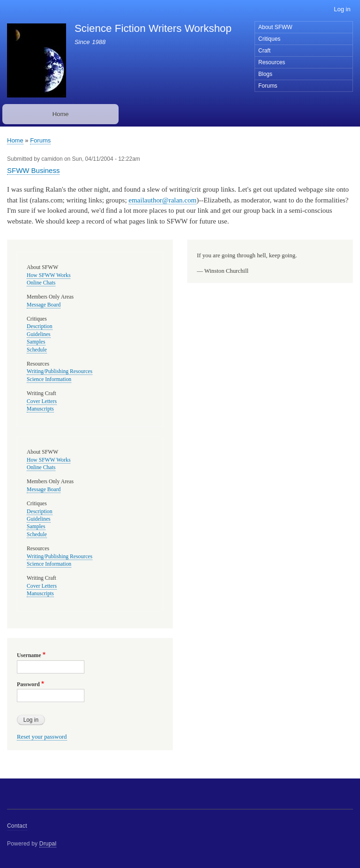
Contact (17, 826)
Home (61, 114)
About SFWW (275, 27)
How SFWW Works (49, 275)
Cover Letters (42, 401)
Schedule (37, 350)
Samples (36, 342)
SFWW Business (33, 170)
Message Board (44, 305)
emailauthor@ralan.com (162, 200)
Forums (268, 86)
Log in (342, 9)
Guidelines (39, 334)
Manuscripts (40, 409)
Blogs (265, 74)
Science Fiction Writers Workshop (153, 28)
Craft (264, 51)
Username (29, 655)
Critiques (269, 39)
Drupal (48, 844)
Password (28, 684)
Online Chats (41, 283)
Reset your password (42, 737)
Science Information (49, 379)
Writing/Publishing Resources (60, 371)
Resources (272, 62)
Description (40, 326)
